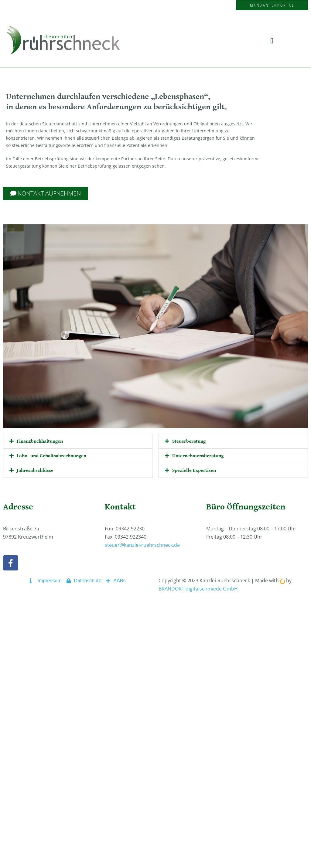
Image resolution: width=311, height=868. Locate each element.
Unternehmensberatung (198, 456)
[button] (272, 41)
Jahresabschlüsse (35, 470)
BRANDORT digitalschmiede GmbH (198, 589)
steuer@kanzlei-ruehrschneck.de (142, 545)
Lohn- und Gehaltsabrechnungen (51, 456)
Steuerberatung (189, 441)
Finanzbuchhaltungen (40, 441)
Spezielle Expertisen (194, 470)
